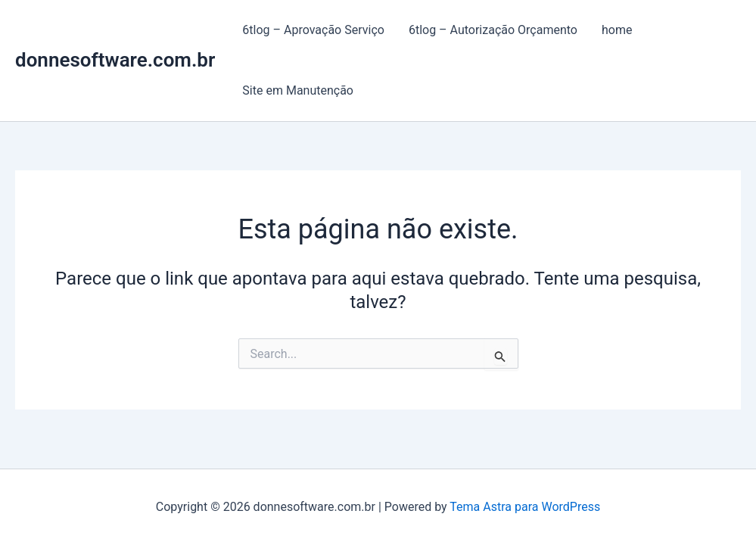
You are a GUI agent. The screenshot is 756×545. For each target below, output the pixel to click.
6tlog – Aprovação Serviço (313, 30)
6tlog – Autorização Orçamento (493, 30)
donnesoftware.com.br (115, 60)
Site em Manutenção (298, 90)
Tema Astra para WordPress (525, 507)
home (617, 30)
